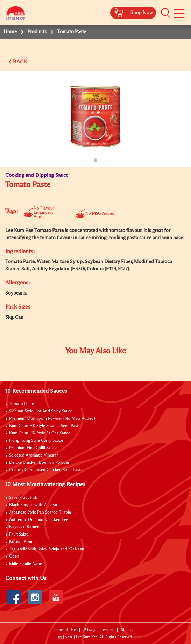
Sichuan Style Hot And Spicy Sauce (41, 411)
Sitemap (128, 630)
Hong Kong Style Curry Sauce (36, 441)
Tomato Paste (22, 404)
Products (37, 32)
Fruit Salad (19, 535)
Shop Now (142, 13)
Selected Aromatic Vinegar (34, 455)
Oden (14, 557)
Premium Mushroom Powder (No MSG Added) (52, 419)
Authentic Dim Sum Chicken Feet (39, 520)
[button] (165, 13)
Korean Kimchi (23, 542)
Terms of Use (65, 630)
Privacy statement (98, 630)
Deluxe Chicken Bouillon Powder (39, 463)
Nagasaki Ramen (24, 527)
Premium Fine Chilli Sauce (33, 448)
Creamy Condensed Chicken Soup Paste (46, 470)
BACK (20, 62)
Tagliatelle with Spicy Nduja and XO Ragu (47, 549)
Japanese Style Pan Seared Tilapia (40, 512)
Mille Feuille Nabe (26, 564)
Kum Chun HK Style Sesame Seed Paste (45, 426)
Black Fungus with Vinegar (33, 505)
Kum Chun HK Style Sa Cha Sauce (40, 433)
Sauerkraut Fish (23, 498)
